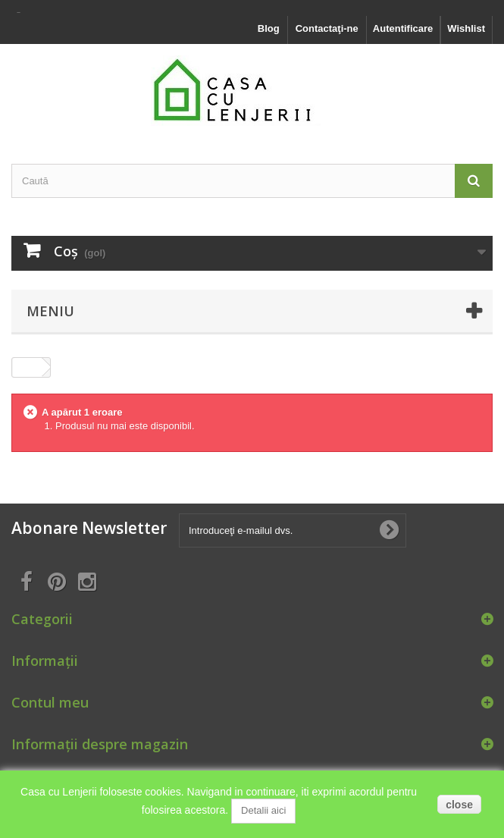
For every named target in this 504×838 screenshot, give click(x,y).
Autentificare (403, 28)
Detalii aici (263, 810)
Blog (269, 28)
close (459, 805)
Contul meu (50, 702)
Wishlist (466, 28)
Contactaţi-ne (327, 28)
